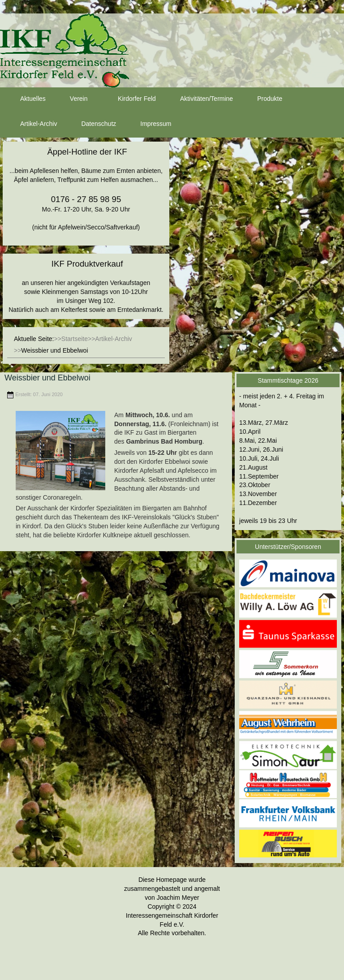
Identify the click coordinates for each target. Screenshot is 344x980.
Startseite (75, 339)
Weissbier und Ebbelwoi (47, 378)
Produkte (262, 99)
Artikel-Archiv (30, 124)
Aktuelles (25, 99)
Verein (71, 99)
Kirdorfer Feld (129, 99)
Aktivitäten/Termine (198, 99)
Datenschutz (90, 124)
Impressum (148, 124)
